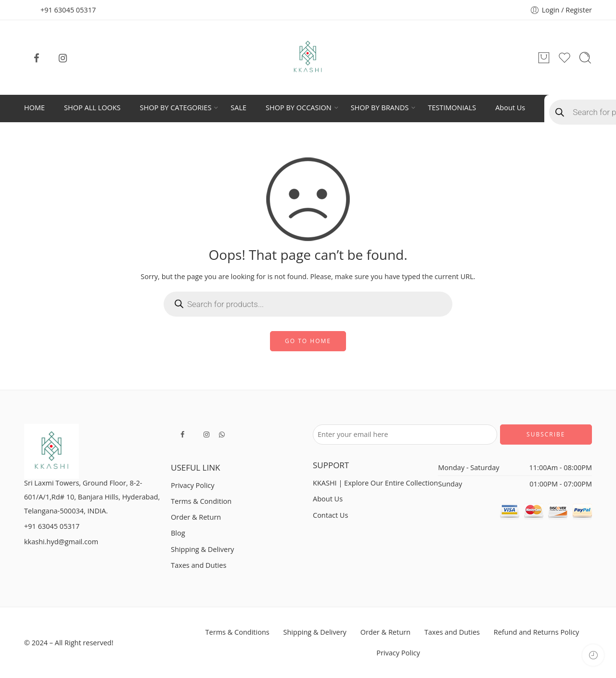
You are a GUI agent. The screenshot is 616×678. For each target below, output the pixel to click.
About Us (510, 108)
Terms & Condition (201, 501)
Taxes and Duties (199, 565)
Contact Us (330, 515)
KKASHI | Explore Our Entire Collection (375, 483)
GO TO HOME (308, 341)
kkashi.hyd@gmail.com (61, 542)
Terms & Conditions (237, 632)
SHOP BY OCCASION (299, 108)
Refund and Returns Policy (537, 632)
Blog (178, 533)
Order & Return (196, 517)
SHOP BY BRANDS (380, 108)
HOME (34, 108)
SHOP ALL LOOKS (92, 108)
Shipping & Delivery (202, 549)
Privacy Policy (193, 485)
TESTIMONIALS (452, 108)
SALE (238, 108)
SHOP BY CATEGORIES (176, 108)
